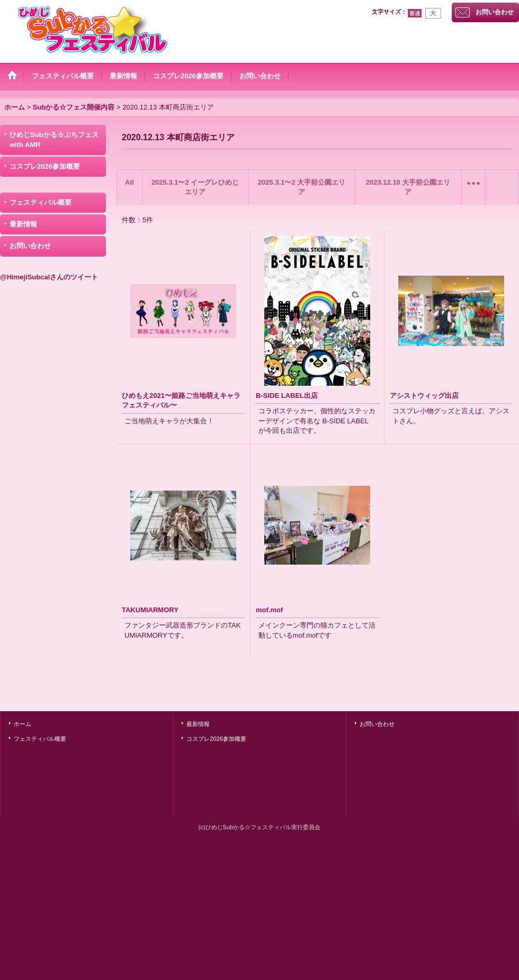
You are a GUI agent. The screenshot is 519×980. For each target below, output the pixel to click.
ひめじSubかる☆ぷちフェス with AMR (54, 139)
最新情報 (23, 224)
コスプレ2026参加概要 (45, 166)
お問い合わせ (495, 12)
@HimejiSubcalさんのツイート (49, 277)
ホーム (23, 724)
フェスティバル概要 (41, 202)
